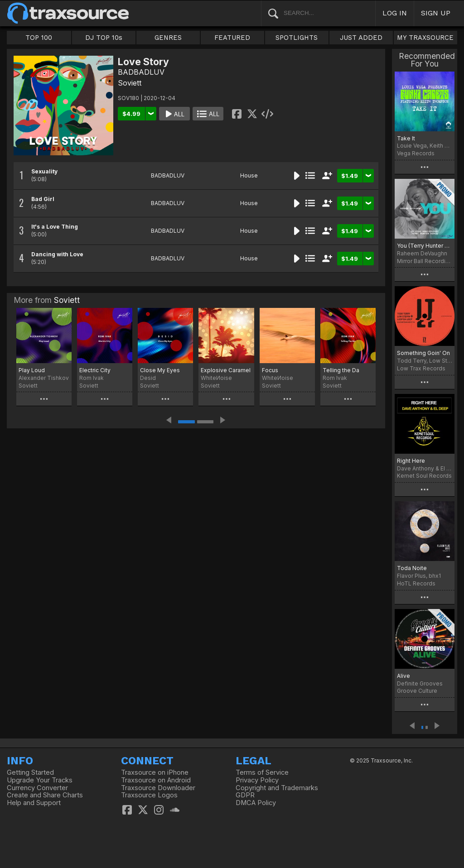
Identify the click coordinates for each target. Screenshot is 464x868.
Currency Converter (37, 788)
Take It (406, 138)
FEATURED (232, 38)
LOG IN (395, 13)
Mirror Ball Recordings (425, 261)
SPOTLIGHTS (297, 38)
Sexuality (44, 171)
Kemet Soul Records (424, 476)
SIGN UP (436, 13)
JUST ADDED (361, 38)
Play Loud (32, 370)
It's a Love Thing (55, 227)
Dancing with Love (57, 254)
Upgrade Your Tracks (40, 780)
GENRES (168, 38)
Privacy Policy (257, 780)
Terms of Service (262, 772)
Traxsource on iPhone (155, 772)
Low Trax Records (421, 368)
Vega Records (416, 153)
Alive (404, 676)
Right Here (411, 461)
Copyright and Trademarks (277, 788)
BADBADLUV (141, 72)
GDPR (245, 795)
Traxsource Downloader (158, 788)
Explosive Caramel (226, 370)
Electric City (95, 370)
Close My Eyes (160, 370)
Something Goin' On (423, 353)
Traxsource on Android (156, 780)
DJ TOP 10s (104, 38)
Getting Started (30, 772)
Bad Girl (43, 199)
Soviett (130, 83)
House (249, 175)
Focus (270, 370)
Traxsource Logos (149, 795)
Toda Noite (412, 568)
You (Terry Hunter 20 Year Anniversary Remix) (425, 246)
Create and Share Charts (45, 795)
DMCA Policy (256, 803)
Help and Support (34, 803)
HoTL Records (416, 583)
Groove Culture (417, 691)
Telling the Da (341, 370)
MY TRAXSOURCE (425, 38)
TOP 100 (39, 38)
